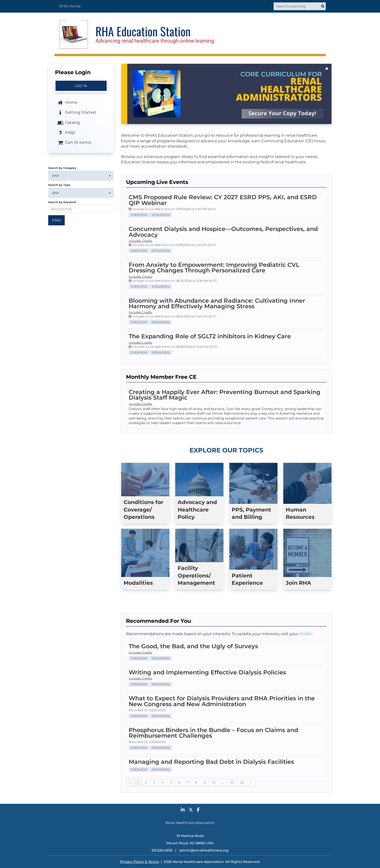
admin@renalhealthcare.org (204, 850)
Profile (305, 634)
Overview (139, 215)
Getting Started (76, 113)
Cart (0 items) (74, 143)
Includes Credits (140, 241)
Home (67, 103)
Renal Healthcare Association (190, 823)
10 (214, 782)
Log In (81, 86)
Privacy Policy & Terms (139, 862)
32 (242, 782)
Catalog (68, 123)
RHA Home (70, 6)
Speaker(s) (161, 215)
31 (232, 782)
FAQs (66, 133)
